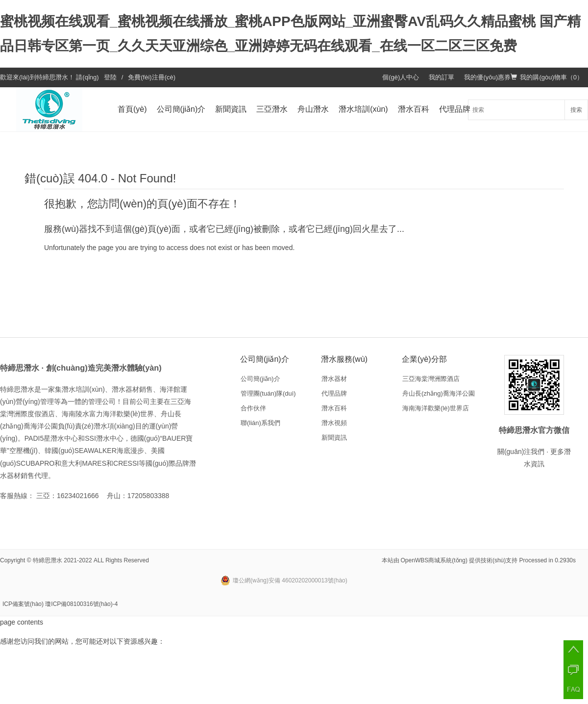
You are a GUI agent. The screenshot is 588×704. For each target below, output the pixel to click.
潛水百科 (414, 109)
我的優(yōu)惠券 (487, 77)
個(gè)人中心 (401, 77)
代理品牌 (455, 109)
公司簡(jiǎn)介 (181, 109)
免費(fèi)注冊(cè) (152, 77)
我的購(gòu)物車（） (547, 77)
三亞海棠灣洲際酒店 (431, 379)
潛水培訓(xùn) (363, 109)
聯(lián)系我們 (260, 423)
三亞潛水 (272, 109)
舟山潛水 (313, 109)
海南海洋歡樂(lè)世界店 (436, 408)
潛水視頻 (334, 423)
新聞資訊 (231, 109)
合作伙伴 (253, 408)
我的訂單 (441, 77)
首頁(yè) (132, 109)
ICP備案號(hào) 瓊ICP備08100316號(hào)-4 (60, 604)
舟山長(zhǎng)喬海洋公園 (439, 393)
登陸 (110, 77)
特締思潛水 (52, 77)
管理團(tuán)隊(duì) (268, 393)
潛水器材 (334, 379)
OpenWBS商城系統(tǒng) (434, 560)
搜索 (576, 110)
